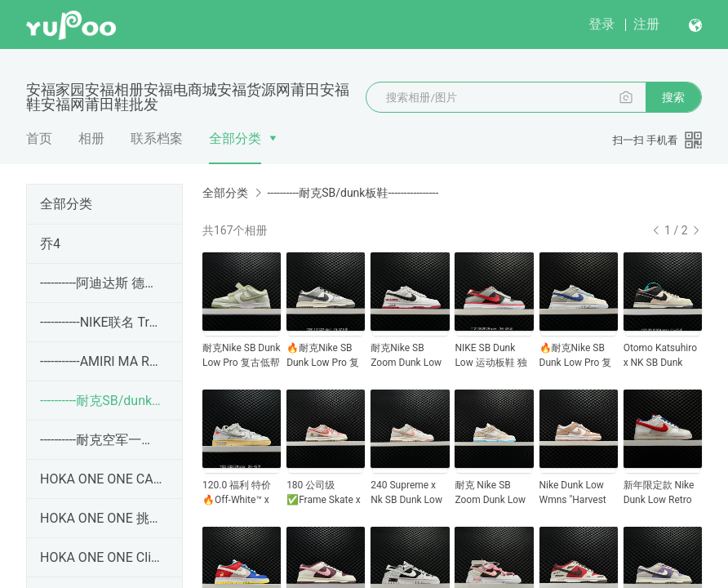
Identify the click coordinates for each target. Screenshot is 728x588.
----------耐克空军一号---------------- (101, 440)
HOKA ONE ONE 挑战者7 (101, 518)
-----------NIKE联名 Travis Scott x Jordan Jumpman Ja (101, 322)
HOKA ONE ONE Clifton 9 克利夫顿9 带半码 (101, 557)
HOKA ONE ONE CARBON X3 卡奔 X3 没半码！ (101, 479)
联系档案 (157, 138)
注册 (646, 24)
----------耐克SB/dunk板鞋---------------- (101, 401)
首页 (39, 138)
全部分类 (235, 138)
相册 (91, 138)
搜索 (673, 97)
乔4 (50, 244)
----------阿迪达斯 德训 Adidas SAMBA (101, 283)
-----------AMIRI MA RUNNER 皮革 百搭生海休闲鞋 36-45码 (101, 361)
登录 (601, 24)
